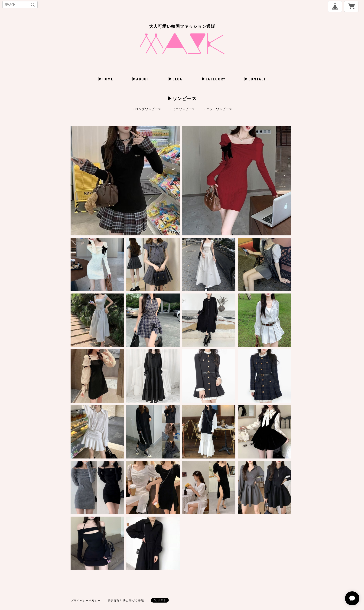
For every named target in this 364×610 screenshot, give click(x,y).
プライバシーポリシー (86, 601)
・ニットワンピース (218, 109)
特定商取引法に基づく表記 (126, 601)
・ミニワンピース (182, 109)
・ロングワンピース (146, 109)
